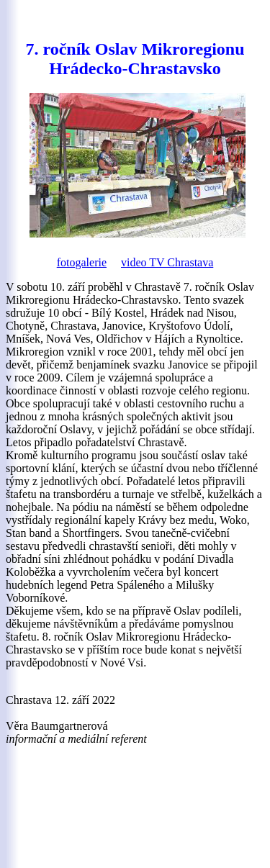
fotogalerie (82, 262)
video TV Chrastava (167, 262)
